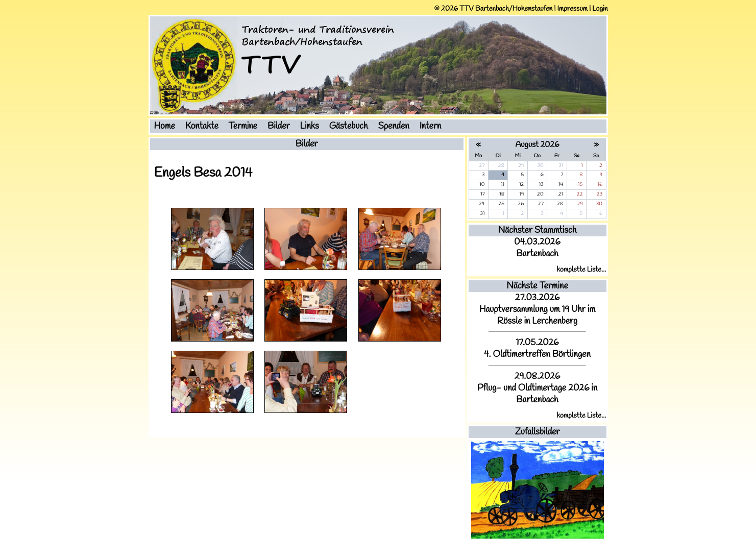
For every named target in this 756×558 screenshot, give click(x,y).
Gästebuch (349, 126)
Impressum (572, 9)
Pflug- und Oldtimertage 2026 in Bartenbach (538, 394)
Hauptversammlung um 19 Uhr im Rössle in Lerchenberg (537, 316)
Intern (431, 126)
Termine (243, 126)
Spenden (394, 126)
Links (310, 126)
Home (165, 126)
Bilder (279, 126)
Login (600, 9)
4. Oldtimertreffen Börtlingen (537, 355)
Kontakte (202, 126)
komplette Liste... (582, 270)
